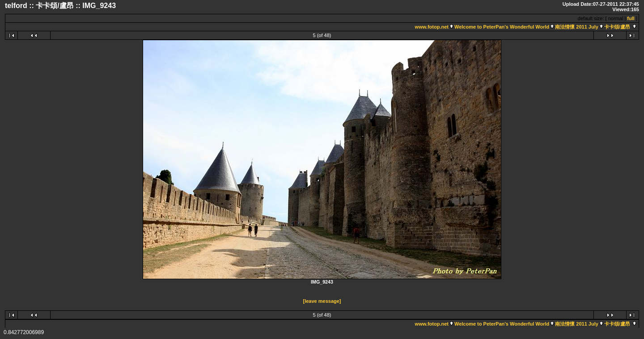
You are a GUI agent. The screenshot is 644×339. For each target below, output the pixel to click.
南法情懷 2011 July (577, 27)
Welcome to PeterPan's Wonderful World (502, 27)
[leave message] (322, 301)
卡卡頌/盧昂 (617, 27)
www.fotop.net (432, 27)
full (631, 18)
